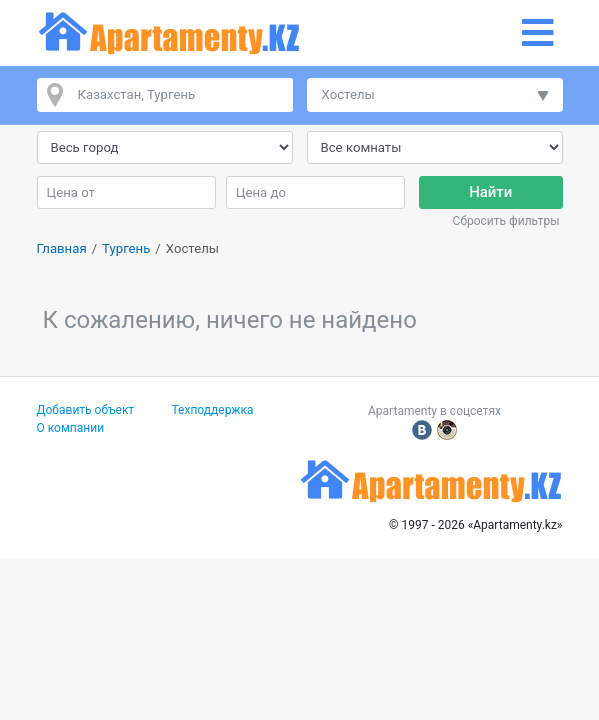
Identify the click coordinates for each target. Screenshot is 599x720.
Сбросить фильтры (506, 221)
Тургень (126, 248)
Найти (490, 192)
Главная (62, 248)
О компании (71, 428)
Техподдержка (213, 410)
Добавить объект (86, 410)
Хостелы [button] (348, 94)
